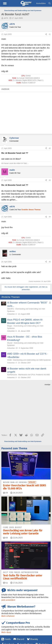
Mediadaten (26, 632)
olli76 (6, 18)
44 (6, 549)
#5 (50, 262)
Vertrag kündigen (9, 636)
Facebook (9, 610)
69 (6, 504)
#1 (50, 34)
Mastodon (44, 610)
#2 (50, 148)
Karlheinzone (12, 375)
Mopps (10, 326)
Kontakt (16, 632)
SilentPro (11, 309)
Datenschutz (37, 636)
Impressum (6, 632)
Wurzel (10, 343)
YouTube (16, 615)
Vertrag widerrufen (40, 632)
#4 (50, 217)
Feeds (8, 605)
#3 (50, 180)
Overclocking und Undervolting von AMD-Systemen (32, 360)
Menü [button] (5, 3)
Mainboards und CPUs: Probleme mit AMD (34, 375)
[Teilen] (46, 34)
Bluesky (34, 605)
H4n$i (9, 360)
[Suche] (50, 3)
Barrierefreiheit (24, 636)
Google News (26, 610)
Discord (20, 605)
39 (6, 459)
